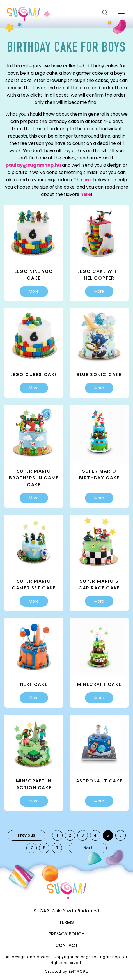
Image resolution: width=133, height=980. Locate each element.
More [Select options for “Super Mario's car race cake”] (99, 601)
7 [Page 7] (32, 848)
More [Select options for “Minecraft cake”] (99, 698)
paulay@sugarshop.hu (33, 165)
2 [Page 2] (70, 835)
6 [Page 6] (121, 835)
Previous (27, 835)
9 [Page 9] (57, 848)
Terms (66, 922)
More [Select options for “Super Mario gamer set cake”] (34, 601)
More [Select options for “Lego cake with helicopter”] (99, 291)
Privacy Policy (66, 934)
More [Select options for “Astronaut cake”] (99, 801)
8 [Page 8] (44, 848)
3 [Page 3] (83, 835)
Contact (67, 945)
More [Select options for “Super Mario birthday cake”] (99, 498)
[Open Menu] (121, 12)
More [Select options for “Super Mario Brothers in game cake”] (34, 498)
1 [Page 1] (57, 835)
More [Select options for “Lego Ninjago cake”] (34, 291)
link (88, 180)
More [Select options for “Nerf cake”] (34, 698)
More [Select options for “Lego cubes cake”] (34, 388)
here (86, 194)
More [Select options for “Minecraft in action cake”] (34, 801)
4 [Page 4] (95, 835)
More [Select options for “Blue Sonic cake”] (99, 388)
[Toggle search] (105, 13)
